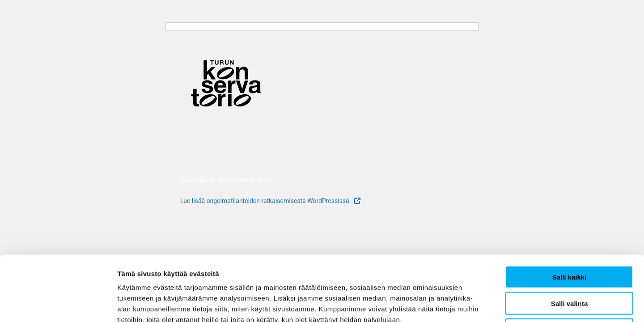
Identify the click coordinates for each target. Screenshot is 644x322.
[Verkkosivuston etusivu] (225, 85)
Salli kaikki (570, 212)
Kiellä (569, 265)
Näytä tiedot (478, 304)
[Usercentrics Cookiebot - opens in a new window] (58, 305)
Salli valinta (570, 239)
